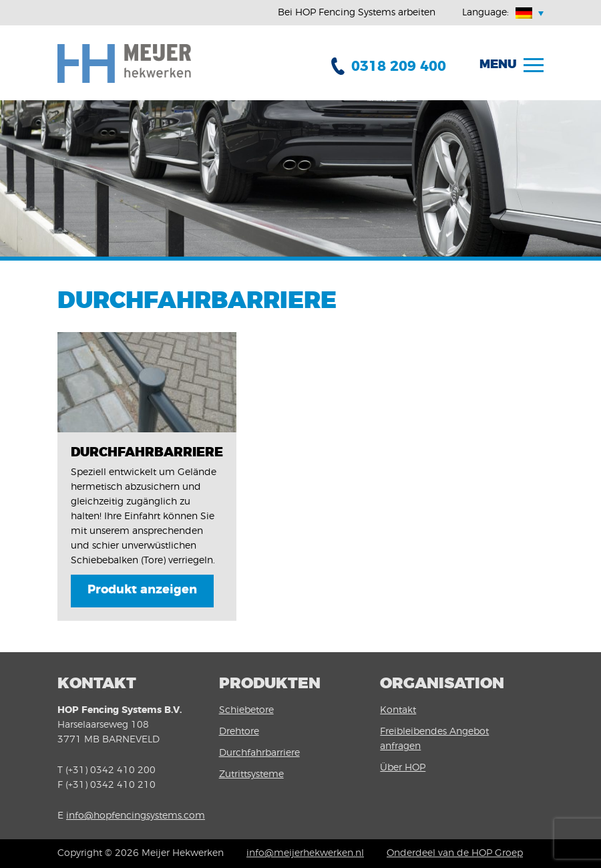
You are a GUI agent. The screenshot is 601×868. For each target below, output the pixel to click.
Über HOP (403, 768)
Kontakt (398, 710)
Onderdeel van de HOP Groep (455, 853)
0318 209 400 (399, 66)
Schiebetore (246, 710)
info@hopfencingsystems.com (136, 816)
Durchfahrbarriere (259, 753)
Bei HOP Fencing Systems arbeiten (357, 13)
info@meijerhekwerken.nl (305, 853)
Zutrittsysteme (251, 774)
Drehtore (239, 732)
